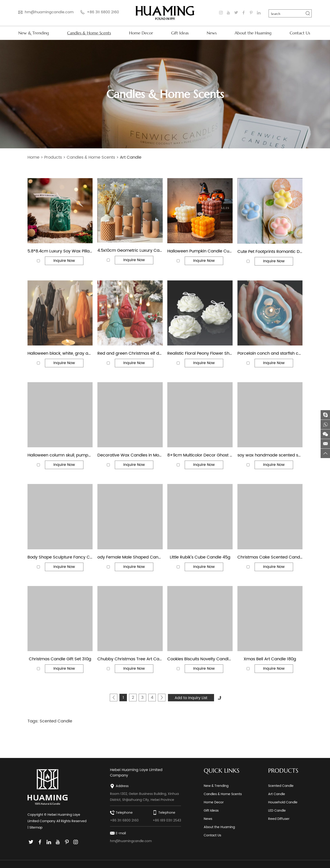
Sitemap (36, 828)
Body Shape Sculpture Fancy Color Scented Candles (60, 557)
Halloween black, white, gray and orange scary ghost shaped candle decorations (60, 354)
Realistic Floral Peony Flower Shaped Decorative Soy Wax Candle (200, 354)
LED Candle (277, 811)
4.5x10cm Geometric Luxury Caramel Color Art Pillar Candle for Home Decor (130, 251)
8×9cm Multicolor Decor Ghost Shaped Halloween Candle (200, 455)
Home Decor (141, 33)
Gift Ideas (180, 33)
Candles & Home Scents (89, 33)
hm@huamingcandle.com (49, 12)
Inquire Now (64, 261)
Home (33, 157)
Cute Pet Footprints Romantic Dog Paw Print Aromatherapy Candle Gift (270, 252)
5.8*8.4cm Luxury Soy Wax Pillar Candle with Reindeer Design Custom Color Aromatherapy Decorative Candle (60, 251)
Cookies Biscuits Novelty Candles (200, 659)
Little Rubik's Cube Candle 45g (200, 557)
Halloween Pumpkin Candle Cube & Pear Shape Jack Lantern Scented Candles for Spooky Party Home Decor (200, 251)
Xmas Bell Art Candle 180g (270, 659)
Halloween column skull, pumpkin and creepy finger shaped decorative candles (60, 455)
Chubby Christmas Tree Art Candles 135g (130, 659)
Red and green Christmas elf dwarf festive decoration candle (130, 354)
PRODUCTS (283, 771)
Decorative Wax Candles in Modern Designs (130, 455)
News (212, 33)
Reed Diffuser (279, 819)
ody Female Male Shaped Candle (130, 557)
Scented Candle (56, 721)
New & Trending (34, 33)
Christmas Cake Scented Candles (270, 557)
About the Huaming (253, 33)
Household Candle (283, 802)
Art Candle (131, 157)
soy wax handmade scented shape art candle (270, 455)
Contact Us (300, 33)
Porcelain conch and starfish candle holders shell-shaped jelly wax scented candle (270, 354)
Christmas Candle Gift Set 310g (60, 659)
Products (53, 157)
